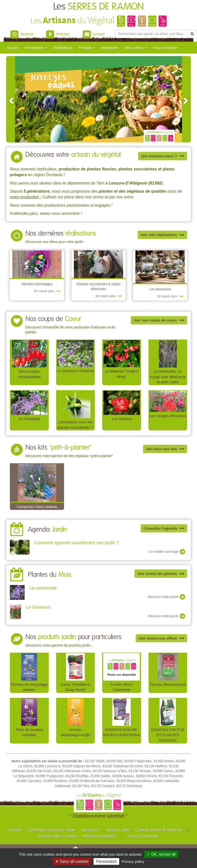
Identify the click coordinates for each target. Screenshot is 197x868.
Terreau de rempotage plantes (29, 687)
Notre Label (118, 830)
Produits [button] (87, 48)
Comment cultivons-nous (52, 830)
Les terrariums (160, 289)
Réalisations (63, 48)
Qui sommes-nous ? (163, 156)
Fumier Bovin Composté (122, 687)
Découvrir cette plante (167, 597)
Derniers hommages (37, 284)
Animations (110, 48)
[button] (11, 99)
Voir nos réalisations (162, 235)
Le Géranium (38, 607)
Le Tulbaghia (29, 419)
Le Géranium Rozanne (75, 371)
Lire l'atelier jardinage (167, 552)
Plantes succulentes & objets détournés (99, 286)
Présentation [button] (36, 48)
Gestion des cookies (58, 836)
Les (99, 7)
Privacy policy (133, 861)
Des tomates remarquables (29, 374)
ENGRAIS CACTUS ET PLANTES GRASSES (168, 735)
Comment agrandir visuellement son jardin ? (77, 543)
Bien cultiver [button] (136, 48)
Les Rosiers (122, 419)
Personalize (106, 861)
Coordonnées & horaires (159, 830)
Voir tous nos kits (165, 449)
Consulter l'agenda (164, 528)
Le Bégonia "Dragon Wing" (122, 374)
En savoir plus (47, 291)
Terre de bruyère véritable (29, 732)
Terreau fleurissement (168, 684)
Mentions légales (100, 836)
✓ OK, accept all (161, 854)
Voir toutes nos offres (161, 638)
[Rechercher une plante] (151, 34)
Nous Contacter (165, 48)
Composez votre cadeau (37, 507)
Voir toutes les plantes (161, 574)
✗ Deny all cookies (72, 861)
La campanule (43, 588)
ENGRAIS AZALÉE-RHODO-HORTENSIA (122, 732)
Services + (91, 830)
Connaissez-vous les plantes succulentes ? (75, 425)
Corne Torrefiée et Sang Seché (75, 687)
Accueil (12, 48)
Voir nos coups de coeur (159, 320)
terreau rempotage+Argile (75, 732)
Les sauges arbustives (168, 416)
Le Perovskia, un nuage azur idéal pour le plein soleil (168, 377)
